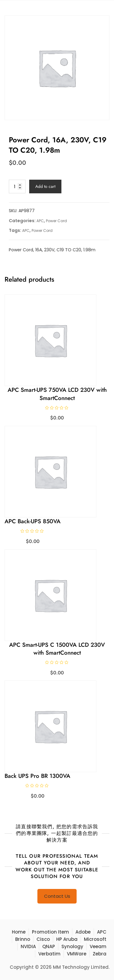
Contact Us (57, 896)
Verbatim (49, 954)
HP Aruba (67, 939)
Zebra (100, 954)
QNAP (49, 946)
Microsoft (95, 939)
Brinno (23, 939)
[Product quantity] (17, 187)
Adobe (83, 932)
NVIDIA (28, 946)
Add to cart (45, 186)
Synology (72, 946)
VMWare (77, 954)
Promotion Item (50, 932)
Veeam (98, 946)
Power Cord (56, 221)
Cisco (43, 939)
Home (19, 932)
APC (40, 221)
